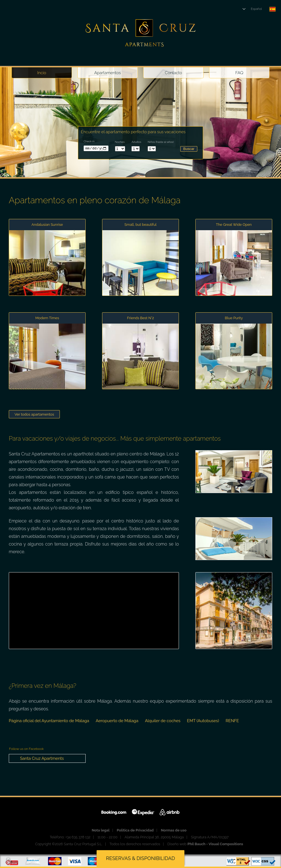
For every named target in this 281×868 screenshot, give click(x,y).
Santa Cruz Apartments (42, 758)
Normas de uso (174, 830)
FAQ (239, 73)
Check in (89, 141)
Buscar (189, 149)
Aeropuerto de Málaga (117, 721)
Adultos (136, 142)
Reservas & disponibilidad (140, 858)
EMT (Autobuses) (203, 721)
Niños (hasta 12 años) (161, 142)
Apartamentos (107, 73)
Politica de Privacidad (135, 830)
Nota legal (101, 830)
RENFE (232, 721)
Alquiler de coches (163, 721)
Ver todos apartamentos (34, 414)
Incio (42, 73)
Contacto (173, 73)
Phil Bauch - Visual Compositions (215, 844)
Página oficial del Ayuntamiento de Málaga (49, 721)
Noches (120, 142)
